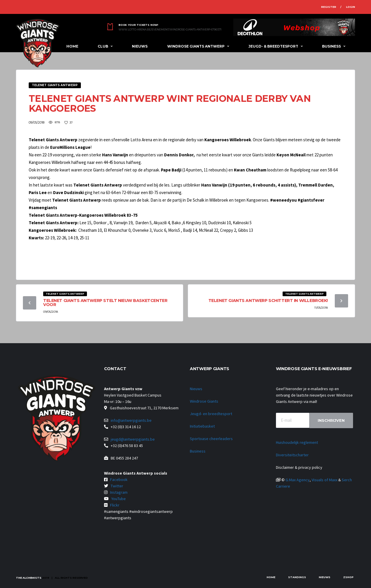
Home (72, 46)
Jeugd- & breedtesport (273, 46)
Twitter (117, 486)
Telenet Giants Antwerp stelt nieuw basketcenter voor (105, 303)
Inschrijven (331, 420)
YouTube (119, 499)
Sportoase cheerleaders (211, 439)
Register (329, 7)
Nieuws (140, 46)
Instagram (119, 492)
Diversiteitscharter (292, 455)
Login (351, 7)
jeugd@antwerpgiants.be (133, 439)
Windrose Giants (204, 401)
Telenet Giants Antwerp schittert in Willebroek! (268, 301)
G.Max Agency (298, 480)
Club (103, 46)
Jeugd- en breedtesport (211, 414)
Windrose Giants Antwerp (196, 46)
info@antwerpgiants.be (131, 420)
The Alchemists (29, 578)
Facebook (119, 480)
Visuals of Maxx (324, 480)
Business (331, 46)
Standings (297, 577)
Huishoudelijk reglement (297, 442)
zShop (348, 577)
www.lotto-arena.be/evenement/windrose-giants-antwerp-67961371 (170, 30)
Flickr (115, 505)
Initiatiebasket (202, 426)
